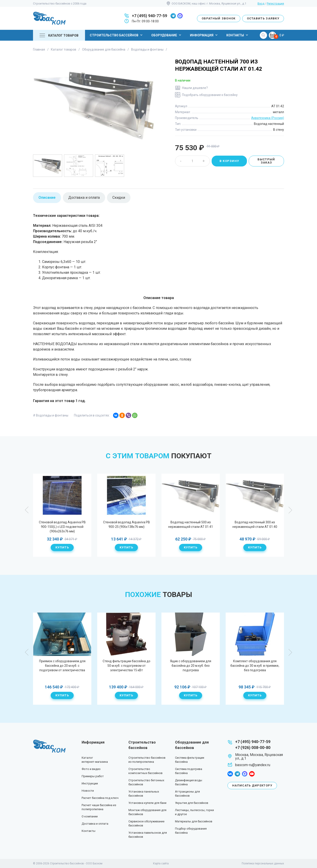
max (180, 16)
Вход (261, 4)
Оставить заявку (263, 18)
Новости (88, 791)
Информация (204, 35)
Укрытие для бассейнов (192, 803)
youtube (252, 774)
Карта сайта (161, 863)
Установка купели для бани (147, 803)
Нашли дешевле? (195, 88)
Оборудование (167, 35)
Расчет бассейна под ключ (100, 798)
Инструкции (90, 783)
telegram (173, 16)
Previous (27, 510)
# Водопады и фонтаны (51, 415)
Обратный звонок (219, 18)
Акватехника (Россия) (268, 118)
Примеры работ (93, 776)
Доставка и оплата (95, 824)
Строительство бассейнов (117, 35)
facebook (230, 774)
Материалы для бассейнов (194, 821)
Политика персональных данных (263, 863)
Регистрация (275, 4)
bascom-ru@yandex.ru (253, 765)
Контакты (238, 35)
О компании (90, 816)
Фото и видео (91, 769)
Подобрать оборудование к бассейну (210, 95)
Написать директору (252, 785)
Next (290, 510)
